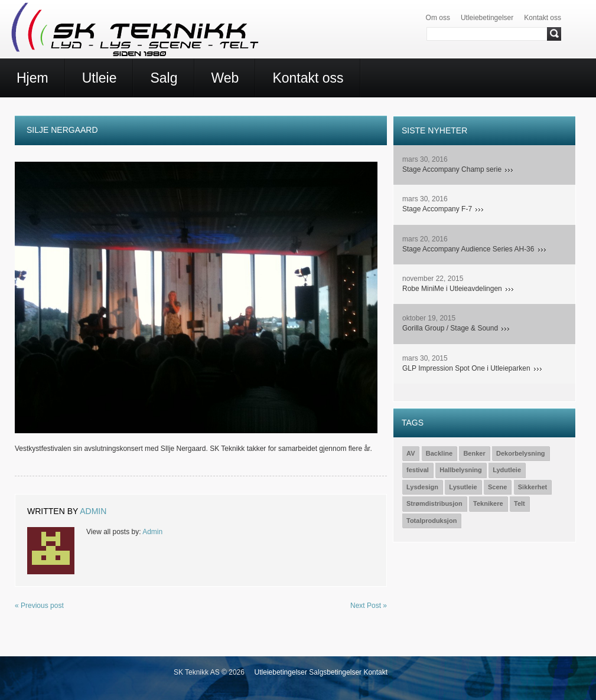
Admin (93, 511)
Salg (164, 78)
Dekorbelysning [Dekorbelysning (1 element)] (521, 453)
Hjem (32, 78)
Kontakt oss (543, 18)
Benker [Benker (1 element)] (474, 453)
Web (225, 78)
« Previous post (39, 606)
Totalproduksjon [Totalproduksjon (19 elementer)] (431, 521)
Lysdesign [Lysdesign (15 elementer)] (422, 487)
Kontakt (375, 672)
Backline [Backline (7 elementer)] (439, 453)
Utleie (100, 78)
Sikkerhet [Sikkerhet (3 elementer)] (533, 487)
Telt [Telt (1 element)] (520, 503)
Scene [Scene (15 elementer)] (497, 487)
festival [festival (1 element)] (418, 470)
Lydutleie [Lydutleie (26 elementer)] (507, 470)
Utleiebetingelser (487, 18)
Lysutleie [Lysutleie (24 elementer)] (463, 487)
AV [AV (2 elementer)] (411, 453)
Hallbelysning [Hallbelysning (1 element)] (461, 470)
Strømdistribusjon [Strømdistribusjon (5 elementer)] (434, 503)
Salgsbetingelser (335, 672)
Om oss (438, 18)
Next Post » (369, 606)
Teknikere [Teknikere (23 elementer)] (488, 503)
